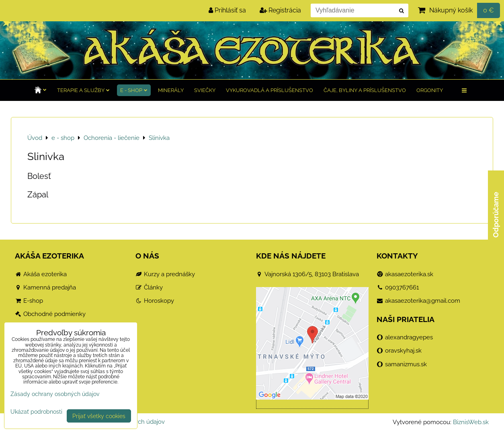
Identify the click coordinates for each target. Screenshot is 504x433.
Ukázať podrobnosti (36, 412)
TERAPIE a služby (83, 90)
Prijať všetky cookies (99, 416)
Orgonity (430, 90)
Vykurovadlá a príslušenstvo (269, 90)
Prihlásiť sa (227, 10)
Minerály (171, 90)
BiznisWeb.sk (471, 422)
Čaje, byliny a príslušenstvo (365, 90)
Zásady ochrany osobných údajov (55, 394)
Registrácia (280, 10)
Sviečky (205, 90)
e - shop (134, 90)
